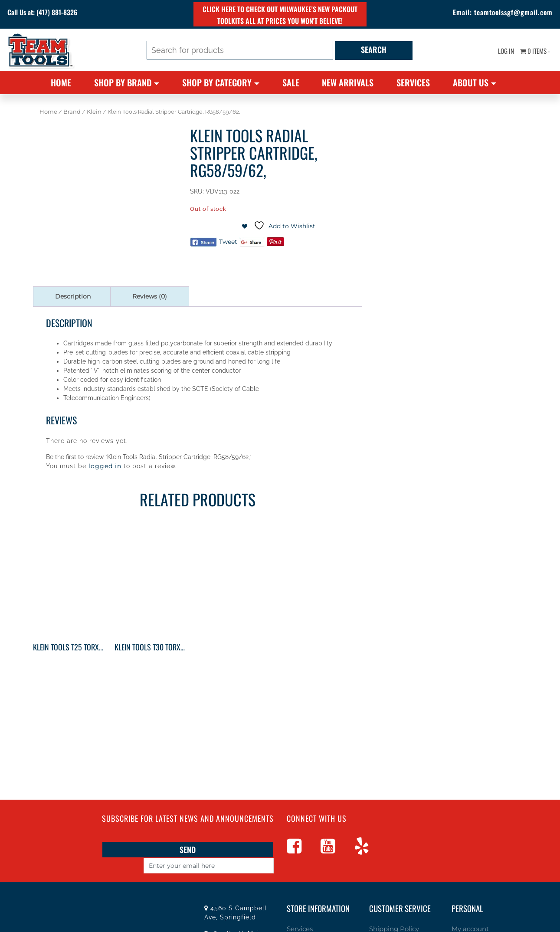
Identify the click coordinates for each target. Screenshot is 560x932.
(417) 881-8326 (72, 13)
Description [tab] (73, 296)
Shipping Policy (391, 912)
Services (413, 82)
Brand (72, 112)
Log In (499, 52)
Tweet (228, 242)
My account (468, 912)
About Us (471, 82)
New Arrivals (348, 82)
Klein (94, 112)
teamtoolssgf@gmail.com (502, 13)
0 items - (532, 52)
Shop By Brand (123, 82)
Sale (291, 82)
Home (61, 82)
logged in (105, 466)
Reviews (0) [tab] (150, 296)
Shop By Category (217, 82)
